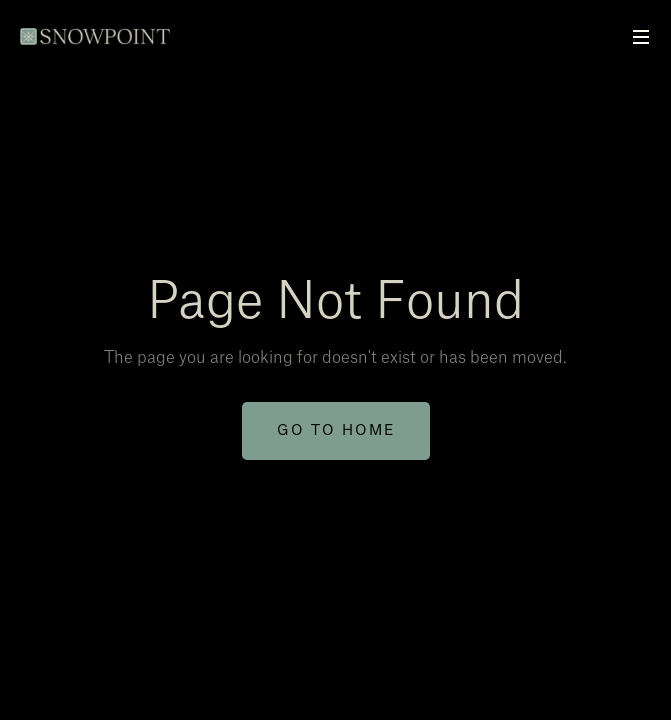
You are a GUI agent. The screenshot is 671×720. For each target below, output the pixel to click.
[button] (641, 38)
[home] (97, 26)
